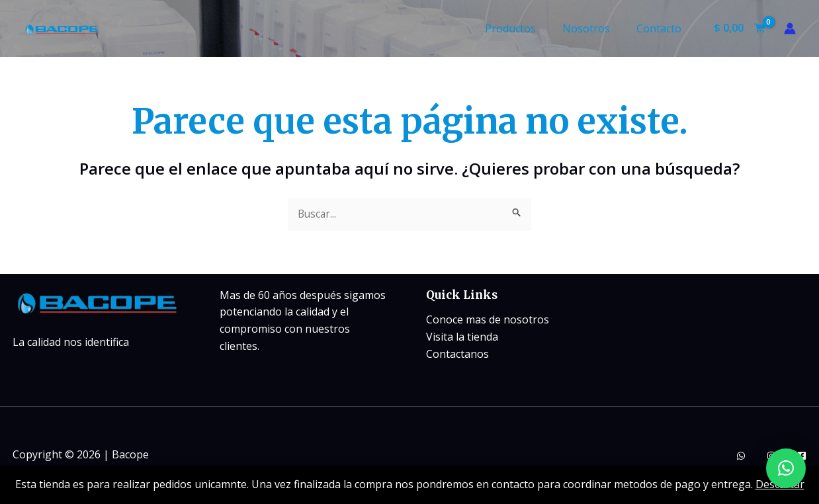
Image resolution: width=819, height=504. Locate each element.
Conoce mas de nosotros (488, 320)
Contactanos (457, 354)
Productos (524, 28)
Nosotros (594, 28)
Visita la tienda (462, 337)
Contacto (662, 28)
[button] (786, 468)
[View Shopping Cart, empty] (739, 28)
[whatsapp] (741, 456)
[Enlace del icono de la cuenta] (790, 28)
